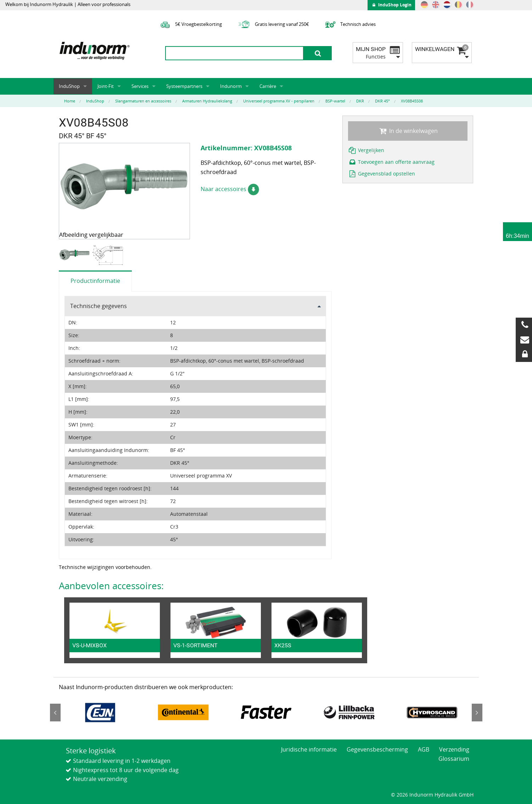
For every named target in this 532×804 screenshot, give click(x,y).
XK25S (283, 645)
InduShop (69, 86)
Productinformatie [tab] (95, 281)
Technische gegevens (99, 306)
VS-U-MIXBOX (89, 645)
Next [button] (477, 713)
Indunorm (231, 86)
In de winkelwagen (408, 131)
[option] (75, 255)
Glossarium (454, 759)
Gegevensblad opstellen (382, 174)
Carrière (268, 86)
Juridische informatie (309, 749)
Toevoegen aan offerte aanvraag (391, 162)
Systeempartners (184, 86)
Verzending (454, 749)
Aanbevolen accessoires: (111, 586)
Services (140, 86)
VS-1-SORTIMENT (195, 645)
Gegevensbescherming (377, 749)
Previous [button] (55, 713)
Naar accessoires (230, 189)
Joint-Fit (106, 86)
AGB (424, 749)
